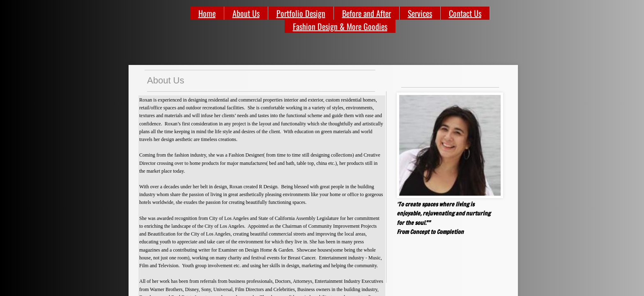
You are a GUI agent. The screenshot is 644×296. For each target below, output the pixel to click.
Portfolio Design (301, 13)
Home (207, 13)
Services (420, 13)
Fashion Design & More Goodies (340, 26)
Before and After (367, 13)
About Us (246, 13)
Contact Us (465, 13)
